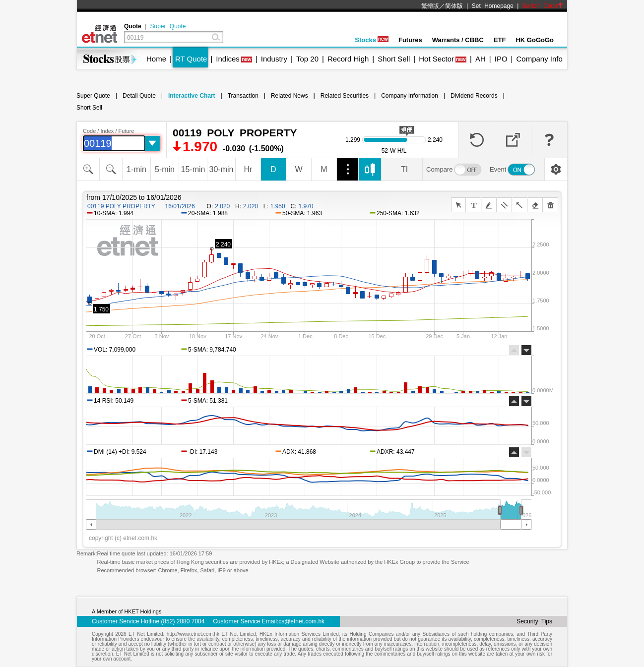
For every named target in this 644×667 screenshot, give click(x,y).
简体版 (454, 6)
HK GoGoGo (535, 40)
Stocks (372, 40)
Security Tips (534, 621)
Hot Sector (436, 59)
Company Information (410, 96)
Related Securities (345, 96)
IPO (501, 59)
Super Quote (168, 26)
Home (156, 59)
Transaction (243, 96)
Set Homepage (493, 6)
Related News (290, 96)
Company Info (539, 59)
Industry (274, 59)
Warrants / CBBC (458, 40)
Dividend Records (474, 96)
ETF (500, 40)
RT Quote (191, 59)
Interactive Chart (192, 96)
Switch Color (543, 6)
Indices (228, 59)
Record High (348, 59)
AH (481, 59)
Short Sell (394, 59)
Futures (410, 40)
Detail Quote (139, 96)
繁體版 (430, 6)
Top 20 (307, 59)
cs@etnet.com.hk (301, 621)
